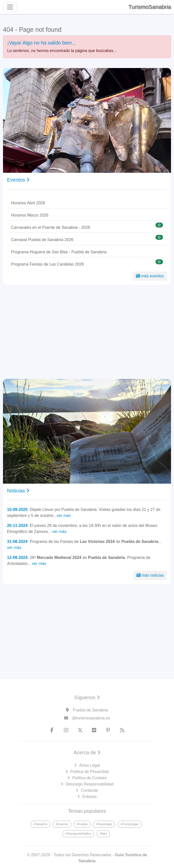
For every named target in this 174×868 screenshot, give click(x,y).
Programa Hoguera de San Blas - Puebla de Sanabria (59, 252)
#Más (103, 834)
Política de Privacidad (90, 772)
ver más (64, 516)
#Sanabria (40, 824)
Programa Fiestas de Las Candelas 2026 (47, 264)
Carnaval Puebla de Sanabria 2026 (42, 240)
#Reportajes (104, 824)
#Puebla (82, 824)
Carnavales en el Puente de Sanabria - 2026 (51, 227)
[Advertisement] (87, 332)
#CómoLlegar (130, 824)
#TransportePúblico (78, 834)
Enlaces (90, 797)
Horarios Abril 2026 (28, 203)
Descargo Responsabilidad (90, 784)
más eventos (150, 276)
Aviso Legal (89, 765)
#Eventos (62, 824)
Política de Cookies (90, 778)
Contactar (90, 790)
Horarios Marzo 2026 (30, 215)
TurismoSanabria (150, 7)
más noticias (150, 575)
